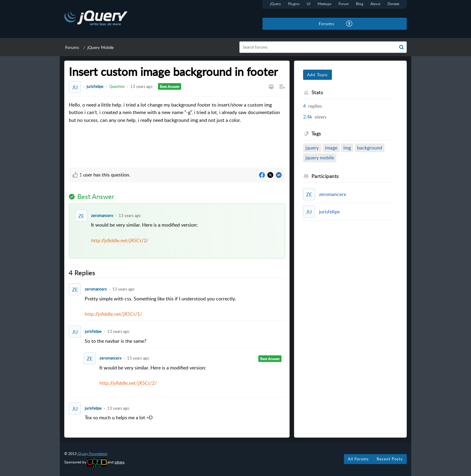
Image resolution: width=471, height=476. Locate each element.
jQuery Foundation (93, 454)
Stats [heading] (317, 92)
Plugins (294, 4)
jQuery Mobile (100, 47)
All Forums (358, 459)
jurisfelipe (95, 86)
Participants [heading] (325, 176)
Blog (360, 4)
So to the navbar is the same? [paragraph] (115, 341)
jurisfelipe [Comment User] (93, 331)
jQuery (275, 4)
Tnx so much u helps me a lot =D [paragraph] (119, 417)
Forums (72, 47)
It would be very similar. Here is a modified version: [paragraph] (185, 237)
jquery (312, 148)
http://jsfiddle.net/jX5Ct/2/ (120, 240)
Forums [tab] (327, 24)
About (375, 4)
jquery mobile (320, 158)
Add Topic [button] (318, 75)
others (119, 462)
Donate (393, 4)
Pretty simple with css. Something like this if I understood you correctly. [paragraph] (185, 307)
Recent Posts (390, 459)
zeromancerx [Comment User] (102, 215)
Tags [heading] (316, 134)
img (347, 148)
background (370, 148)
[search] (323, 47)
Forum (344, 4)
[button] (349, 24)
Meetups (324, 4)
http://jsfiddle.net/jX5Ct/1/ (113, 314)
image (331, 148)
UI (308, 4)
